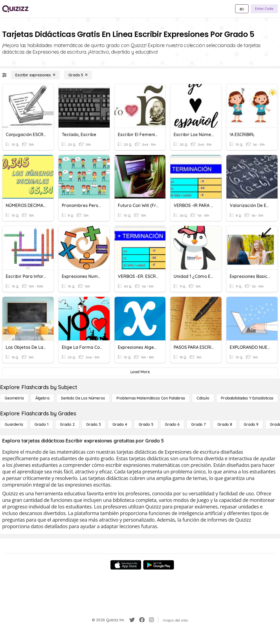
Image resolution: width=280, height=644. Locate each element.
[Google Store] (159, 565)
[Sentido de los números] (83, 398)
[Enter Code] (264, 9)
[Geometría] (14, 398)
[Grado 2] (67, 424)
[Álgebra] (42, 398)
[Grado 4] (120, 424)
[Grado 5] (78, 75)
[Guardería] (14, 424)
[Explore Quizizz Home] (15, 9)
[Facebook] (142, 620)
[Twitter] (132, 620)
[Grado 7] (199, 424)
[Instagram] (151, 620)
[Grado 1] (41, 424)
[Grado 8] (225, 424)
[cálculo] (203, 398)
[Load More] (140, 372)
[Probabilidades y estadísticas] (247, 398)
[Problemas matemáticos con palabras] (151, 398)
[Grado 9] (251, 424)
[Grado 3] (94, 424)
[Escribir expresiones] (35, 75)
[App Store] (126, 565)
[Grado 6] (172, 424)
